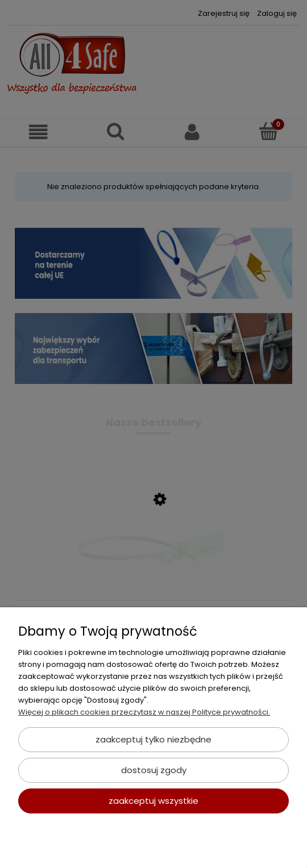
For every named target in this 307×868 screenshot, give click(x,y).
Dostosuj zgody (154, 770)
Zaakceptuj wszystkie (153, 801)
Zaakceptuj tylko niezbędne (153, 739)
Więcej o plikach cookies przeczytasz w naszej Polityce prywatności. (144, 712)
